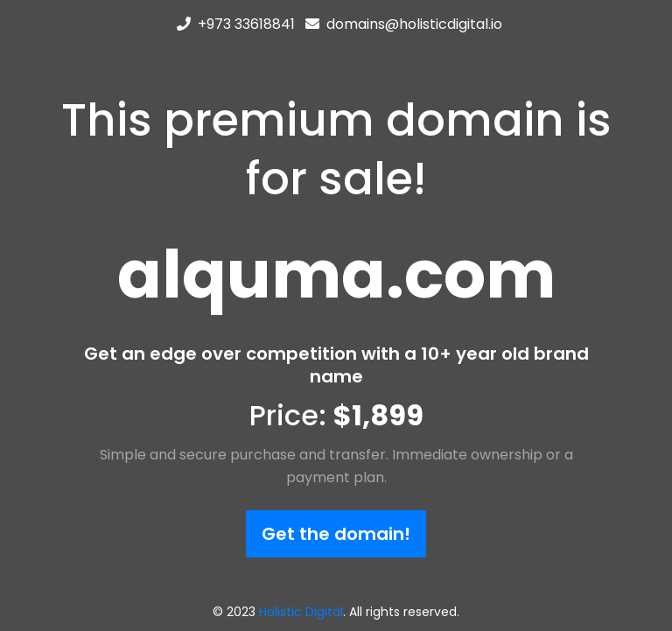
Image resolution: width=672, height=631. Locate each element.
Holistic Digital (301, 612)
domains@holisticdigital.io (414, 24)
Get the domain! (336, 534)
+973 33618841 (246, 24)
